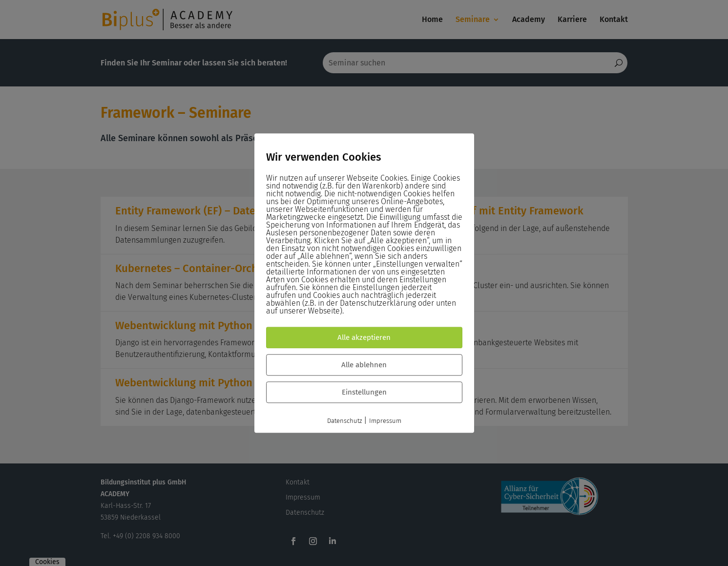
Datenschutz (344, 421)
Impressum (385, 421)
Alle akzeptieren (364, 337)
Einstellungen (364, 392)
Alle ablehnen (364, 365)
